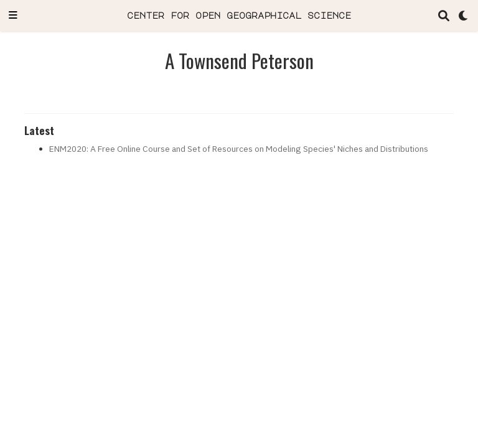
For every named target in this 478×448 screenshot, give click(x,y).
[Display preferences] (464, 16)
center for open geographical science (239, 15)
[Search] (444, 16)
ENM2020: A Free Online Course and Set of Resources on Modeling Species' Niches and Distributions (239, 149)
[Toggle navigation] (13, 16)
